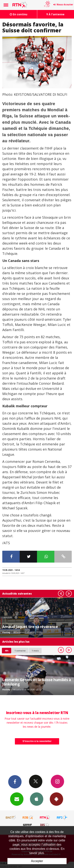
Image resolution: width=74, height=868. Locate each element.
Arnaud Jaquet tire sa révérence (30, 627)
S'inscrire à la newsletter (37, 741)
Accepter (37, 861)
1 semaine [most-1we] (20, 651)
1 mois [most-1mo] (35, 651)
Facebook (15, 782)
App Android (56, 799)
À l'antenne (55, 14)
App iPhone (37, 799)
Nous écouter (65, 4)
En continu (18, 14)
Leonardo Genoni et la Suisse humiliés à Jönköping (37, 682)
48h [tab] (7, 651)
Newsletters (17, 799)
